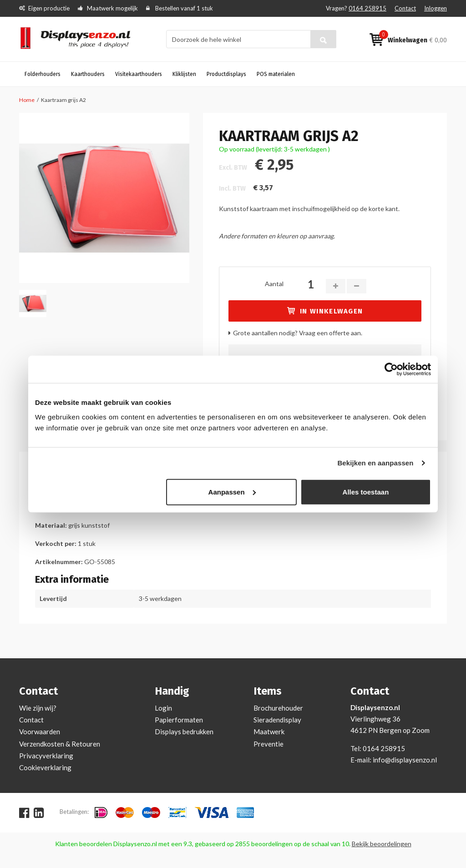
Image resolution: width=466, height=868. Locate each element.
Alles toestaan (366, 492)
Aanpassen (232, 492)
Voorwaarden (40, 732)
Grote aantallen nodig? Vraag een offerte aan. (298, 333)
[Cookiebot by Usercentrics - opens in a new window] (391, 369)
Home (27, 100)
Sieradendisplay (277, 720)
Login (163, 708)
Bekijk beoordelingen (382, 844)
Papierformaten (179, 720)
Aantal (274, 284)
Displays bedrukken (184, 732)
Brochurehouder (278, 708)
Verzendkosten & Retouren (60, 744)
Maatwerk (269, 732)
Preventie (268, 744)
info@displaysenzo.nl (405, 760)
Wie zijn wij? (38, 708)
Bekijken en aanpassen (375, 463)
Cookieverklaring (45, 767)
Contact (405, 8)
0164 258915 (367, 8)
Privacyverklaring (46, 756)
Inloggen (436, 8)
